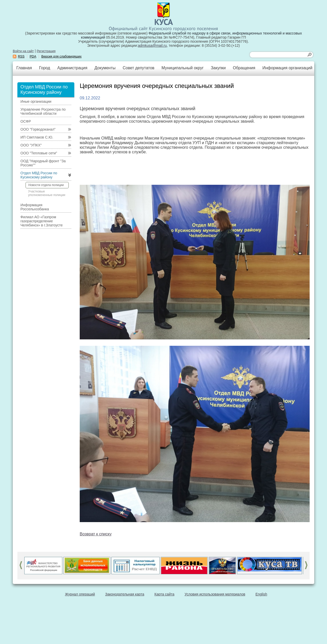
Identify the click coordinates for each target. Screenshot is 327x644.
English (261, 594)
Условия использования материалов (215, 594)
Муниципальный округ (183, 68)
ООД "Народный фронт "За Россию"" (43, 163)
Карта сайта (165, 594)
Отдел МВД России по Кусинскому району (39, 175)
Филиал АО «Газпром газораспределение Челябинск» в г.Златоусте (42, 221)
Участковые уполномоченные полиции (47, 193)
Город (45, 68)
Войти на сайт (23, 51)
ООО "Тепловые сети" (39, 153)
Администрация (72, 68)
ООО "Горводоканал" (38, 129)
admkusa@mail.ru (152, 45)
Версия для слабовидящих (62, 56)
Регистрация (46, 51)
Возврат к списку (96, 534)
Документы (105, 68)
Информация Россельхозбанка (35, 207)
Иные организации (36, 101)
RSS (21, 56)
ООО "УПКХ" (31, 145)
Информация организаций (287, 68)
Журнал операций (80, 594)
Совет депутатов (138, 68)
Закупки (218, 68)
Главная (24, 68)
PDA (33, 56)
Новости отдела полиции (46, 185)
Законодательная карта (125, 594)
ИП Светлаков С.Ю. (37, 137)
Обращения (244, 68)
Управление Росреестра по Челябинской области (43, 111)
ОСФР (26, 121)
